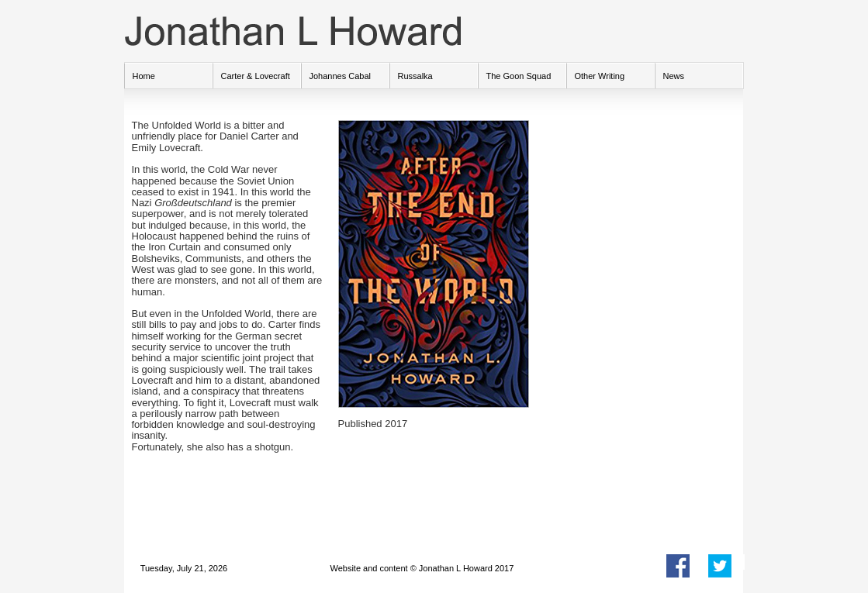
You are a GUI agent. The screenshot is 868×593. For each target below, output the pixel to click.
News (674, 76)
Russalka (415, 76)
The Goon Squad (519, 76)
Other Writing (600, 76)
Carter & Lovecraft (256, 76)
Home (144, 76)
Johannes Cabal (341, 76)
